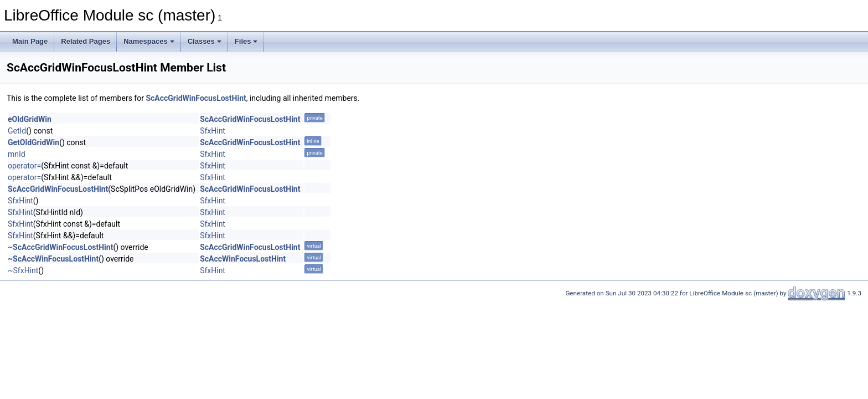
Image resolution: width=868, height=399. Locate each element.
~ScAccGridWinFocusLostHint (60, 247)
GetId (17, 131)
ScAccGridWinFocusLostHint (196, 98)
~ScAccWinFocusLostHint (53, 259)
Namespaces (149, 41)
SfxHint (213, 131)
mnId (17, 154)
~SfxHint (23, 270)
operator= (24, 166)
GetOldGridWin (33, 142)
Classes (205, 41)
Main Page (30, 41)
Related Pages (86, 41)
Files (246, 41)
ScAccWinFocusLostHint (243, 259)
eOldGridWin (30, 119)
